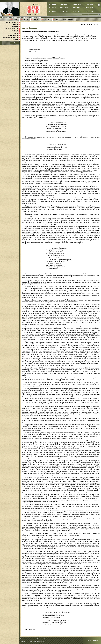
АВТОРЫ (16, 24)
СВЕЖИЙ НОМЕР (14, 36)
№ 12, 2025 (64, 8)
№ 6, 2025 (90, 8)
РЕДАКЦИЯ (25, 20)
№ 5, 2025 (90, 11)
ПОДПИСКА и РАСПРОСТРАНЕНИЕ (64, 20)
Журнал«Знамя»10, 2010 (90, 24)
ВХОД (14, 43)
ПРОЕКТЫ (16, 30)
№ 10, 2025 (77, 4)
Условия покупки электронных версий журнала (32, 641)
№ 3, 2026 (52, 8)
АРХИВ (17, 32)
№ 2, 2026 (52, 11)
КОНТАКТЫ (36, 20)
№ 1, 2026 (64, 4)
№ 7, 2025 (90, 4)
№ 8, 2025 (77, 11)
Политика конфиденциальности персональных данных (51, 639)
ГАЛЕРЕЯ (16, 40)
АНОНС (17, 34)
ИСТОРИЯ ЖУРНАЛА (13, 23)
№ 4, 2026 (52, 4)
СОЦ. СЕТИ (46, 20)
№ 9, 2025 (77, 8)
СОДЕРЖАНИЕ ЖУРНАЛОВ (11, 38)
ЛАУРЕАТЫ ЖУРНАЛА (13, 28)
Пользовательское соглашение (28, 639)
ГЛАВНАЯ (15, 20)
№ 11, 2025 (64, 11)
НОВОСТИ (16, 26)
